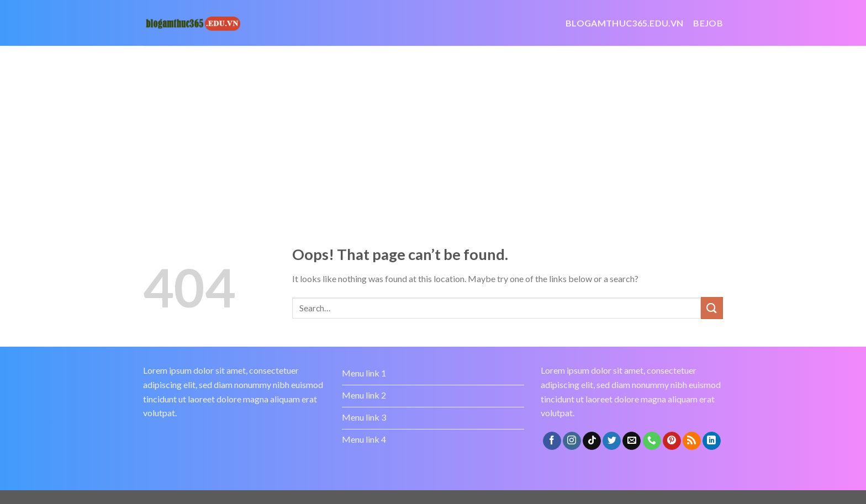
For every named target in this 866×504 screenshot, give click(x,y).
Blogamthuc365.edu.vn (624, 23)
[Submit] (712, 308)
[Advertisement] (433, 129)
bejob (708, 23)
